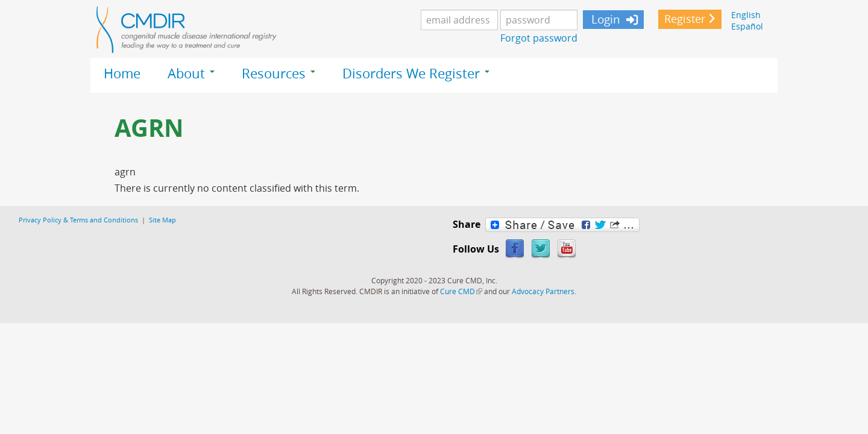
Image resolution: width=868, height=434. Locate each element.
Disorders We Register (416, 74)
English (746, 15)
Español (747, 26)
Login (604, 19)
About (191, 74)
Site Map (162, 220)
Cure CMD (461, 291)
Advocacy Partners (543, 291)
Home (122, 74)
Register (685, 19)
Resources (278, 74)
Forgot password (539, 38)
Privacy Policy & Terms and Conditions (78, 220)
